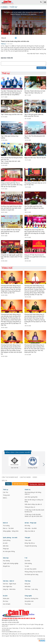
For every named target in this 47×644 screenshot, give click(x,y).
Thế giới (27, 538)
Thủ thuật (28, 604)
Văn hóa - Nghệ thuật (10, 584)
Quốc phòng (7, 540)
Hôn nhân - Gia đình (31, 528)
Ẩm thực (6, 601)
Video (4, 7)
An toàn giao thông (9, 551)
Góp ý (8, 484)
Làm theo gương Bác (31, 497)
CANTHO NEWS (25, 477)
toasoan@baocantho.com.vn (13, 632)
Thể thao (28, 581)
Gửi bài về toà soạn (20, 484)
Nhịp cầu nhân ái (30, 531)
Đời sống (27, 526)
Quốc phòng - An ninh (10, 538)
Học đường (6, 561)
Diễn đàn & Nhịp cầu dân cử (33, 504)
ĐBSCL (5, 498)
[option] (15, 463)
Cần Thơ (6, 492)
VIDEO (35, 477)
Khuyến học (6, 566)
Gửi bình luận (41, 68)
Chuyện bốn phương (31, 546)
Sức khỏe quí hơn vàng (31, 574)
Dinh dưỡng (28, 563)
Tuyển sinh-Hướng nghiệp (11, 563)
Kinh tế (5, 523)
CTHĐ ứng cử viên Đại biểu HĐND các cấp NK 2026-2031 (34, 515)
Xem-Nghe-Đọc (8, 586)
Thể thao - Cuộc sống (31, 589)
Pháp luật (6, 549)
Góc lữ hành (7, 604)
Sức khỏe (27, 561)
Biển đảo (6, 546)
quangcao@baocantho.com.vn (31, 634)
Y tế (26, 558)
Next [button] (44, 464)
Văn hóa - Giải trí (8, 581)
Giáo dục (6, 558)
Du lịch (5, 596)
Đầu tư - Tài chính (8, 528)
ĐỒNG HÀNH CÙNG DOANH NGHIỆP (18, 452)
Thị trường (6, 526)
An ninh (5, 543)
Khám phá (6, 598)
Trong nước (6, 495)
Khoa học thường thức (31, 598)
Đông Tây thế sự (30, 543)
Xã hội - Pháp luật (30, 523)
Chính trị (27, 490)
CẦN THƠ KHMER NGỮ (10, 477)
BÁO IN (4, 481)
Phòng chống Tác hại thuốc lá (34, 572)
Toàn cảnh (28, 540)
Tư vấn (27, 566)
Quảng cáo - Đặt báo (37, 484)
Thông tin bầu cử (30, 507)
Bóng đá (27, 584)
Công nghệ (28, 596)
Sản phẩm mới (29, 601)
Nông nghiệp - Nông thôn (11, 531)
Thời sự (13, 7)
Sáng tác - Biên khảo (9, 589)
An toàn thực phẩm (31, 569)
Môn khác (28, 586)
